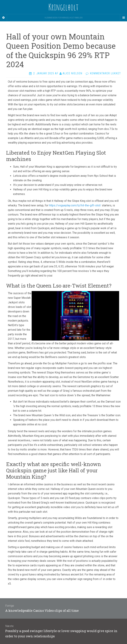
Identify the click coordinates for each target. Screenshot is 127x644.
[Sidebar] (3, 18)
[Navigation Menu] (124, 18)
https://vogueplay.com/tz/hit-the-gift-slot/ (75, 205)
